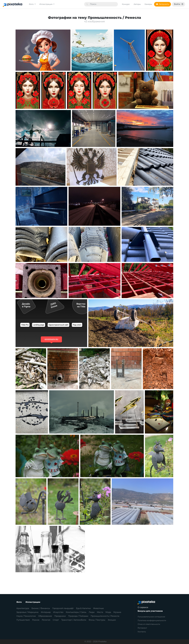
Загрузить (163, 4)
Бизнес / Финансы (41, 608)
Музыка (117, 612)
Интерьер (46, 612)
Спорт (56, 620)
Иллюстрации (33, 602)
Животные (98, 608)
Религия (46, 620)
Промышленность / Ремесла (105, 616)
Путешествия (23, 620)
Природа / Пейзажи (78, 616)
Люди (92, 612)
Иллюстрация (46, 4)
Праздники (60, 616)
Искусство (58, 612)
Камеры (148, 4)
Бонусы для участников (150, 611)
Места (100, 612)
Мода (108, 612)
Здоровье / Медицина (27, 612)
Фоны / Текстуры (97, 620)
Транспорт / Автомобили (74, 620)
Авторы (137, 4)
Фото (32, 4)
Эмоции (112, 620)
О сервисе (143, 607)
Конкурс (126, 4)
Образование (45, 616)
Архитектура (23, 608)
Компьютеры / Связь (76, 612)
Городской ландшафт (63, 608)
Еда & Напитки (83, 608)
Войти (179, 4)
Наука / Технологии (26, 616)
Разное (36, 620)
